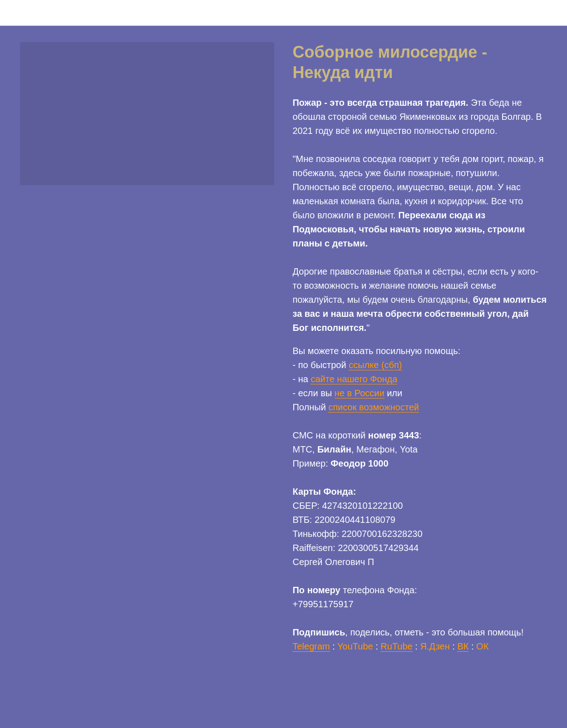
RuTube (396, 647)
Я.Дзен (435, 647)
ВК (463, 647)
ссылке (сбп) (375, 366)
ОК (482, 647)
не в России (360, 394)
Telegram (311, 647)
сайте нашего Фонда (354, 380)
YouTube (355, 647)
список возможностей (374, 408)
